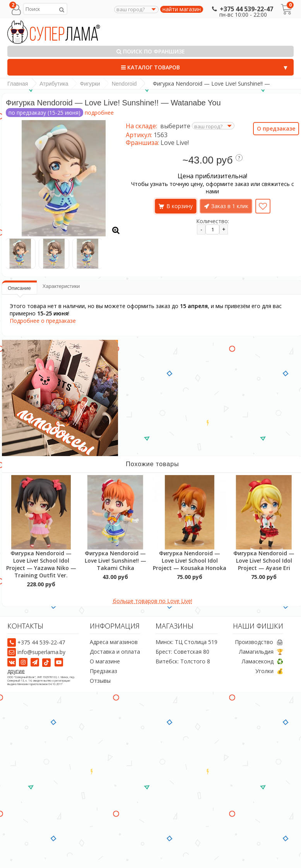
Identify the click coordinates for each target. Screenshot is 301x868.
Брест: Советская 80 (182, 652)
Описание (19, 288)
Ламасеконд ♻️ (263, 662)
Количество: (213, 221)
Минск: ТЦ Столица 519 (186, 642)
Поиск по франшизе (151, 51)
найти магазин (182, 9)
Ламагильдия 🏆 (261, 652)
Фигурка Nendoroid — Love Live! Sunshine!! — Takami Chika (115, 561)
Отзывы (100, 681)
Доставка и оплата (115, 652)
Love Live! (175, 143)
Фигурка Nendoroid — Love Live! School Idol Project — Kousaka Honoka (190, 561)
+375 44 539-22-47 (242, 9)
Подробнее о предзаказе (43, 321)
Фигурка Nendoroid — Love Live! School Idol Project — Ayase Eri (264, 561)
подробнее (99, 113)
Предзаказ (103, 671)
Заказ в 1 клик (230, 206)
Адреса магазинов (114, 642)
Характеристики (61, 286)
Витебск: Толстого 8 (183, 662)
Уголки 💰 (269, 671)
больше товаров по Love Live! (153, 601)
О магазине (105, 662)
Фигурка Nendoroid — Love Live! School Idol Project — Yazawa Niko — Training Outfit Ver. (41, 564)
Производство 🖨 (259, 642)
